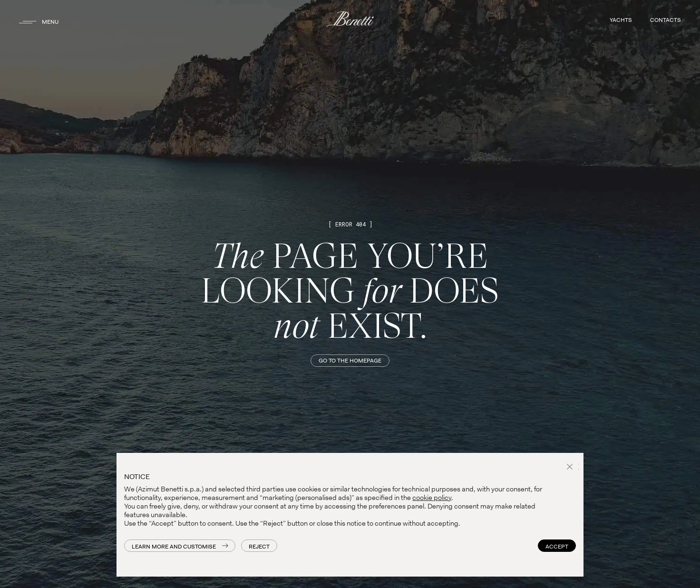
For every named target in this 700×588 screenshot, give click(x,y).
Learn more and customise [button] (174, 547)
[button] (571, 468)
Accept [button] (557, 547)
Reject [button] (259, 547)
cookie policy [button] (432, 498)
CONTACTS (666, 20)
